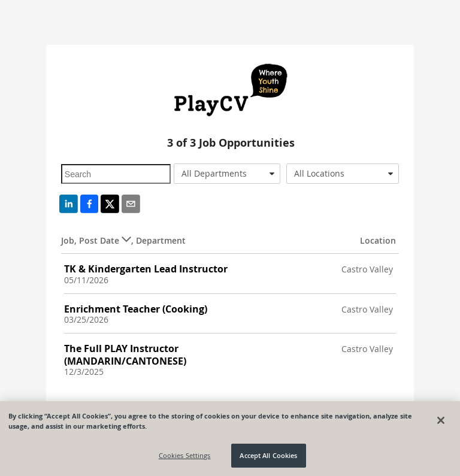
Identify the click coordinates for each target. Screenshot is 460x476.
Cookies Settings (185, 455)
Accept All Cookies (268, 455)
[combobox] (227, 174)
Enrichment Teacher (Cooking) (136, 309)
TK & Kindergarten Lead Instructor (146, 269)
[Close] (441, 420)
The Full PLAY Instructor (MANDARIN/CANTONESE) (125, 355)
